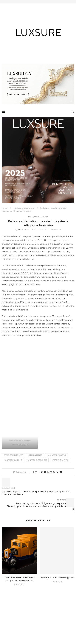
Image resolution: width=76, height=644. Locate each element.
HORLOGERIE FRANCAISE (57, 455)
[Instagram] (14, 614)
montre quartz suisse (37, 460)
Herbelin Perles (35, 455)
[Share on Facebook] (39, 472)
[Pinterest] (20, 614)
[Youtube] (26, 614)
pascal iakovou (24, 230)
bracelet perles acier (13, 455)
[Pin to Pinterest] (45, 472)
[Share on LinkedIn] (48, 472)
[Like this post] (36, 472)
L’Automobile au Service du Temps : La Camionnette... (19, 579)
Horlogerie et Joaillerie (24, 208)
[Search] (73, 112)
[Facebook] (3, 614)
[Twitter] (8, 614)
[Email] (32, 614)
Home (5, 208)
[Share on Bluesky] (57, 472)
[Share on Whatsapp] (51, 472)
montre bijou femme (13, 460)
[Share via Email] (61, 472)
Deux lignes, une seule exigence (57, 578)
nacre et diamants (60, 460)
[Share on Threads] (54, 472)
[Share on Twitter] (42, 472)
